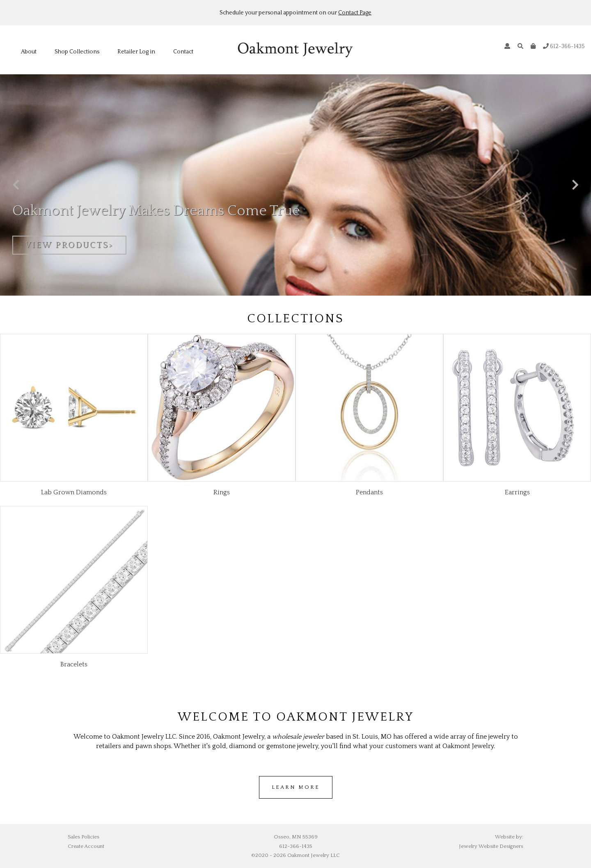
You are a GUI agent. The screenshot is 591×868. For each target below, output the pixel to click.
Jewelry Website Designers (491, 846)
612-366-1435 (564, 46)
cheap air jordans (320, 803)
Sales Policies (84, 837)
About (29, 52)
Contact (183, 52)
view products (67, 245)
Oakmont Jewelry (295, 50)
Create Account (86, 846)
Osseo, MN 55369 (296, 837)
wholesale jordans (273, 803)
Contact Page (355, 13)
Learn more (296, 787)
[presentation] (16, 186)
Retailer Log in (136, 52)
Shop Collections (77, 52)
